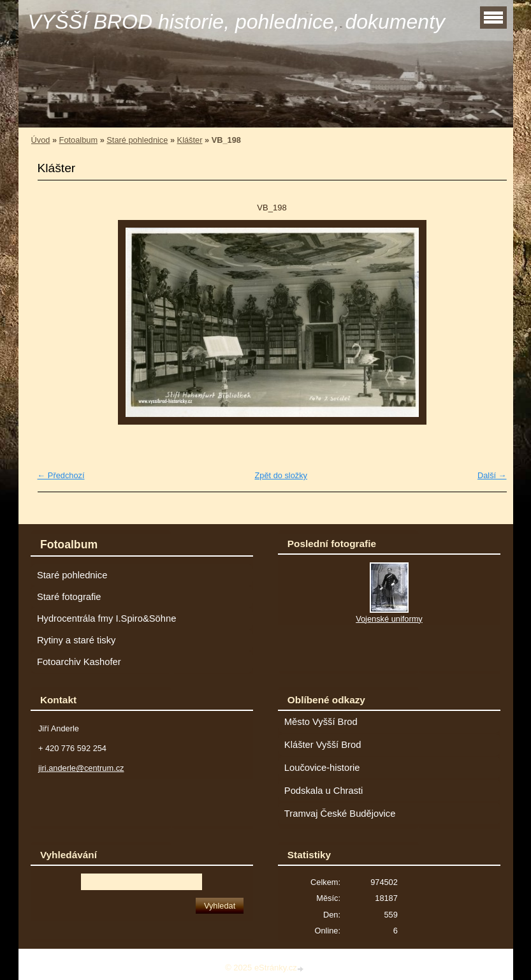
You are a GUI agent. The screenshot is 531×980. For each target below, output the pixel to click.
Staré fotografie (69, 597)
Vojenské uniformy (389, 619)
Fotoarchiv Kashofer (79, 662)
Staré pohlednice (137, 140)
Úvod (41, 140)
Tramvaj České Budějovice (340, 814)
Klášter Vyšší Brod (323, 745)
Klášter (190, 140)
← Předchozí (61, 475)
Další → (492, 475)
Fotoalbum (78, 140)
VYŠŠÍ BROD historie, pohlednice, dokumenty (237, 22)
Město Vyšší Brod (321, 722)
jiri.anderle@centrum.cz (81, 768)
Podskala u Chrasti (324, 791)
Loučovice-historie (322, 768)
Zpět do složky (281, 475)
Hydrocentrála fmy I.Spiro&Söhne (106, 618)
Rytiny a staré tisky (76, 640)
